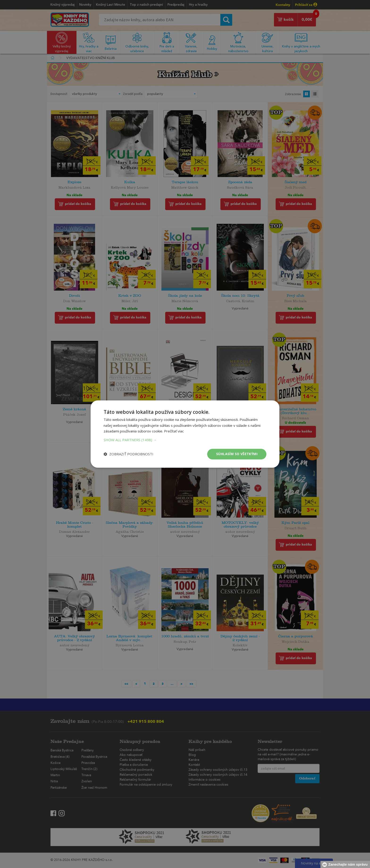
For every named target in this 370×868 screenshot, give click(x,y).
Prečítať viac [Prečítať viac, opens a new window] (174, 431)
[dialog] (185, 434)
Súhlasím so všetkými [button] (237, 454)
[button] (185, 440)
